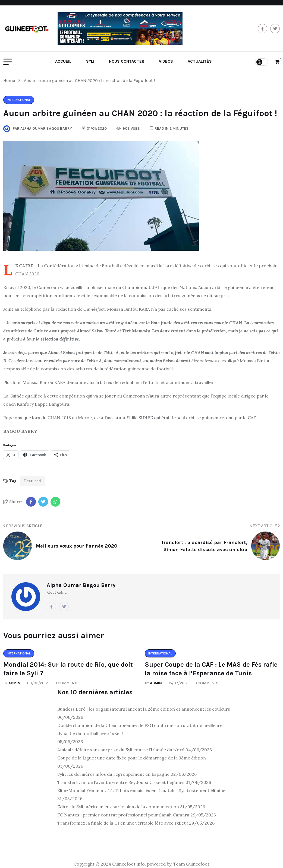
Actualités (200, 61)
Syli (90, 61)
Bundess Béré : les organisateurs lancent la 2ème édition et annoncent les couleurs (144, 709)
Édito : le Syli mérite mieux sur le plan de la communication (118, 807)
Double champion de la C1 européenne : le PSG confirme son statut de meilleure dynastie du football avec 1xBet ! (140, 729)
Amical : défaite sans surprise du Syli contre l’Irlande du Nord (121, 750)
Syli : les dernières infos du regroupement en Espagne (113, 774)
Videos (166, 61)
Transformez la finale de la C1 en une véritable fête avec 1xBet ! (123, 823)
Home (10, 80)
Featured (32, 481)
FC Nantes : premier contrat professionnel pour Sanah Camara (123, 815)
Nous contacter (127, 61)
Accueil (63, 61)
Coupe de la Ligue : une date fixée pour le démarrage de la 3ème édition (132, 758)
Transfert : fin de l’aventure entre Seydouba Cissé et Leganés (121, 782)
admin (14, 683)
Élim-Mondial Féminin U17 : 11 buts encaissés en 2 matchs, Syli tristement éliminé (141, 790)
